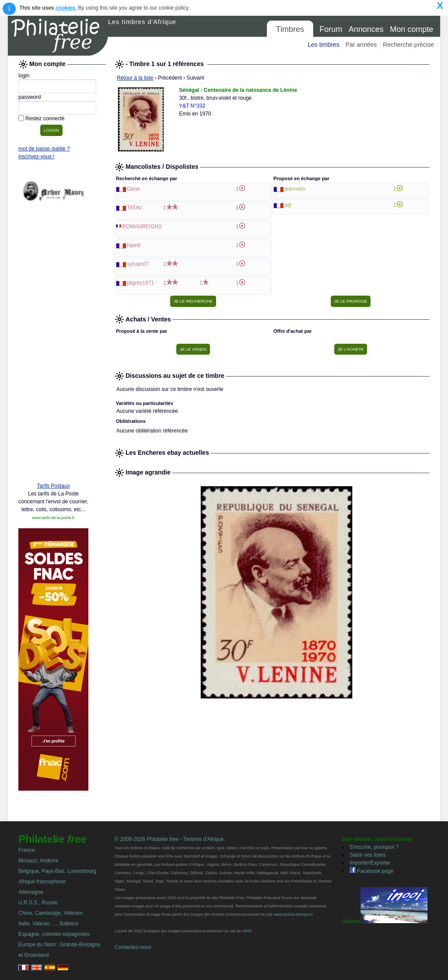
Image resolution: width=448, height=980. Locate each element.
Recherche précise (408, 45)
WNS (247, 931)
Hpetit (134, 245)
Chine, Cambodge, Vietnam (51, 913)
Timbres (290, 29)
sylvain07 (138, 264)
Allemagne (31, 892)
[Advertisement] (53, 342)
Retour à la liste (135, 78)
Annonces (366, 29)
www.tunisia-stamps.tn (293, 914)
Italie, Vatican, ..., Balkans (48, 924)
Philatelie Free (58, 36)
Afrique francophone (42, 882)
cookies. (66, 8)
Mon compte (411, 29)
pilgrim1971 (140, 283)
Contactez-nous (133, 947)
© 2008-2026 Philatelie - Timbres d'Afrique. (170, 839)
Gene (133, 189)
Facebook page (371, 871)
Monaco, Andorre (38, 861)
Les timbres (323, 45)
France (26, 850)
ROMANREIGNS (142, 227)
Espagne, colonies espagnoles (54, 934)
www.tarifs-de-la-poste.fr (53, 518)
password (30, 97)
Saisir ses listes (368, 855)
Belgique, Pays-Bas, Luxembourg (57, 871)
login (24, 76)
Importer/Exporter (370, 863)
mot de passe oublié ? (44, 149)
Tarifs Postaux (53, 486)
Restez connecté (45, 119)
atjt (288, 205)
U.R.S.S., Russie (38, 903)
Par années (361, 45)
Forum (331, 29)
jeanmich (295, 189)
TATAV (135, 208)
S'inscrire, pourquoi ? (374, 847)
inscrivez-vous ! (37, 157)
